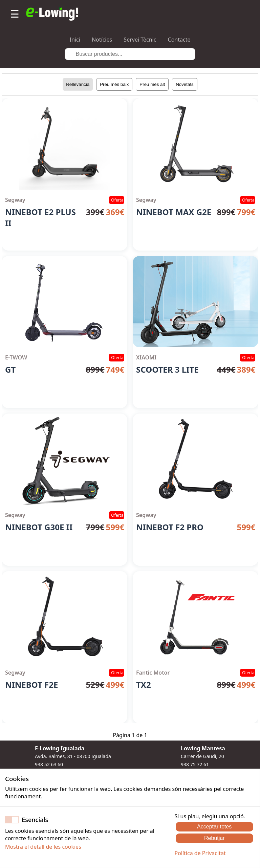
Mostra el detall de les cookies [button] (43, 847)
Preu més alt (152, 84)
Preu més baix (114, 84)
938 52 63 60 (49, 764)
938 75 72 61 (195, 764)
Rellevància (78, 84)
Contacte (179, 40)
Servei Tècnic (140, 40)
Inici (75, 40)
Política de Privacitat (200, 853)
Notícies (102, 40)
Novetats (185, 84)
